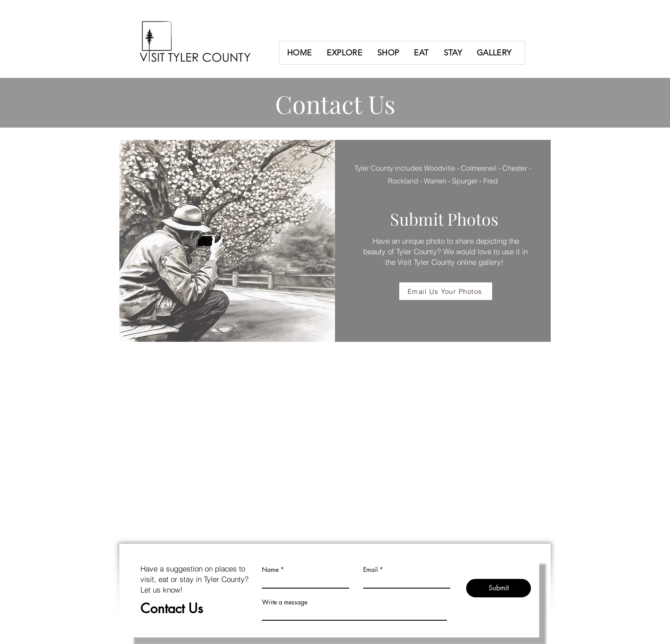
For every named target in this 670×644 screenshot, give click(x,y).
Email (370, 570)
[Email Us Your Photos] (446, 291)
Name (270, 570)
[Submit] (499, 588)
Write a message (285, 602)
